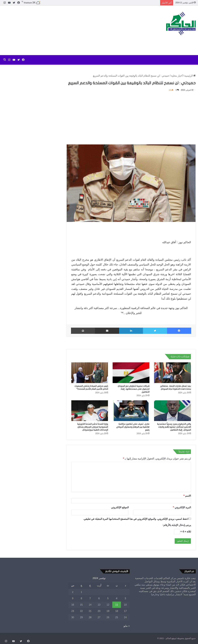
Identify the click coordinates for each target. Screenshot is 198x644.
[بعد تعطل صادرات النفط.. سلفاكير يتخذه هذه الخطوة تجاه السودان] (172, 373)
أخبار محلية (177, 76)
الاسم (187, 496)
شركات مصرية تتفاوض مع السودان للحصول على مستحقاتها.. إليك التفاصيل (134, 389)
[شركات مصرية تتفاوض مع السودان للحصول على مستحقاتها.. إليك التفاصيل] (131, 373)
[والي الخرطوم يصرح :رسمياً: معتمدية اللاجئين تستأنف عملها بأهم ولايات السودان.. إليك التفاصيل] (172, 411)
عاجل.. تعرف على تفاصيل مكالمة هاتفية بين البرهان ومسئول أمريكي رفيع (133, 427)
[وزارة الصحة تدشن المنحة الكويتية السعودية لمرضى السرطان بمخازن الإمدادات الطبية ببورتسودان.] (90, 411)
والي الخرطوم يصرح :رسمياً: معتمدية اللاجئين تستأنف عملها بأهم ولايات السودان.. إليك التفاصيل (174, 427)
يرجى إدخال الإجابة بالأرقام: (177, 525)
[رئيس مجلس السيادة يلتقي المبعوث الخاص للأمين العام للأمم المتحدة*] (90, 373)
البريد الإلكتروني (182, 507)
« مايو (127, 626)
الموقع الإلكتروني (120, 507)
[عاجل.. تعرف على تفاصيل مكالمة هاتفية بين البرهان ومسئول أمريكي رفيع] (131, 411)
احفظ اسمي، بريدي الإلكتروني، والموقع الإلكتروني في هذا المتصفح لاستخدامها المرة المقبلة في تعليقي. (136, 519)
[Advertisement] (66, 30)
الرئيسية (190, 76)
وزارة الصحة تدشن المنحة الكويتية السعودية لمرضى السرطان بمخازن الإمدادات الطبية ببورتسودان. (93, 427)
